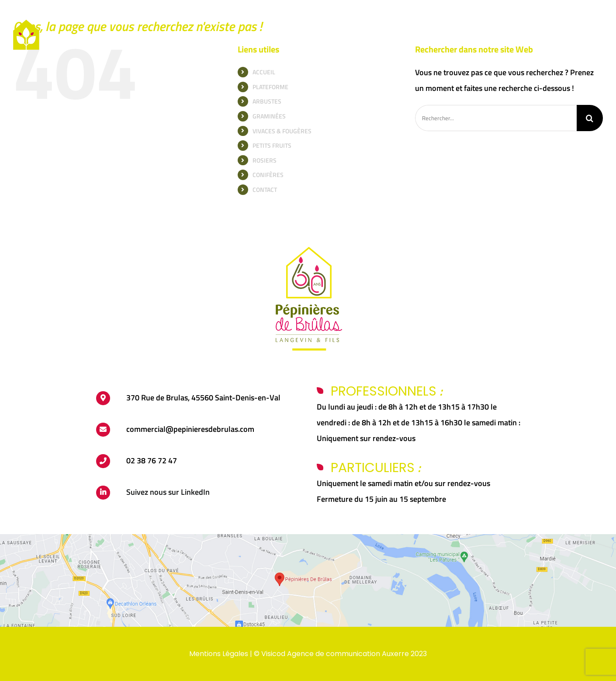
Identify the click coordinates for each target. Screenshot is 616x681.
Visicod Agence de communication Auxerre (335, 654)
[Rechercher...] (496, 118)
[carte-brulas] (308, 538)
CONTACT (265, 189)
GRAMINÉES (269, 116)
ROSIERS (265, 160)
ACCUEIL (264, 72)
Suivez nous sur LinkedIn (168, 492)
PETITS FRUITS (272, 145)
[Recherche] (590, 118)
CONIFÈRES (268, 175)
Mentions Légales (219, 654)
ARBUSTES (267, 101)
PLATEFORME (270, 87)
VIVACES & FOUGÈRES (282, 131)
